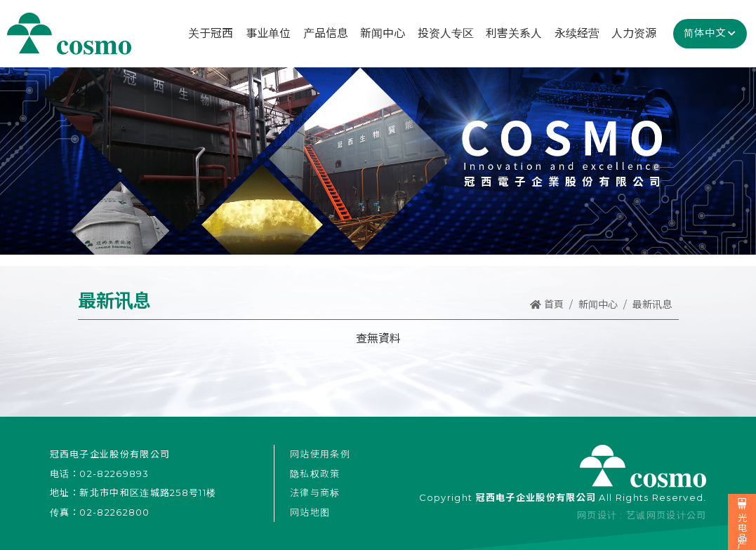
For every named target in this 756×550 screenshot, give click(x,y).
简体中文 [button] (705, 33)
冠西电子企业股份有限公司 (69, 34)
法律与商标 (315, 492)
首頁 (547, 304)
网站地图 (310, 512)
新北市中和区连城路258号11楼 (148, 492)
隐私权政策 (315, 474)
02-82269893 (114, 474)
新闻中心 (598, 304)
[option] (378, 160)
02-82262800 (114, 512)
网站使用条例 (320, 454)
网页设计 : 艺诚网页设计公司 (642, 515)
